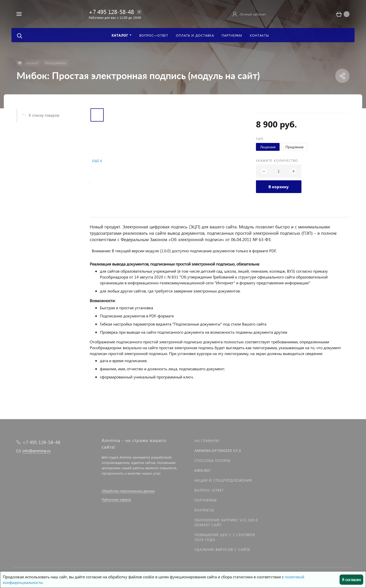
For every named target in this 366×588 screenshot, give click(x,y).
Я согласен (351, 579)
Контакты (204, 510)
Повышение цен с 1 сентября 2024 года (225, 537)
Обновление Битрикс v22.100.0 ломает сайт (226, 522)
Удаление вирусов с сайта (222, 549)
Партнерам (206, 500)
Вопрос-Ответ (209, 490)
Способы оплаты (212, 460)
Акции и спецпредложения (223, 480)
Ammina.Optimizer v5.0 (218, 451)
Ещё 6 (97, 161)
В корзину (279, 187)
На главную (207, 441)
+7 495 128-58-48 (111, 12)
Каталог (203, 470)
